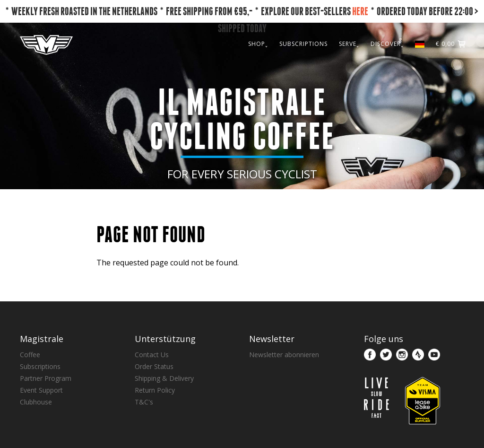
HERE (360, 11)
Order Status (154, 366)
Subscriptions (40, 366)
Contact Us (152, 355)
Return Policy (155, 390)
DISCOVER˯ (387, 44)
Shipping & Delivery (164, 378)
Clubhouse (36, 402)
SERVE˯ (349, 44)
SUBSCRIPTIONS (303, 44)
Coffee (30, 355)
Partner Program (46, 378)
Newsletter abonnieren (284, 355)
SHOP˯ (258, 44)
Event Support (41, 390)
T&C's (144, 402)
